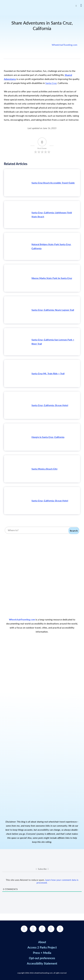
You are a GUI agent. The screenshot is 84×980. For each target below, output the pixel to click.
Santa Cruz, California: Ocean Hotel (50, 405)
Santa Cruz (51, 83)
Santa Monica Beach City (44, 469)
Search (74, 531)
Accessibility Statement (42, 963)
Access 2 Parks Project (42, 947)
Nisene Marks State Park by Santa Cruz (52, 278)
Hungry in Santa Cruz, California (48, 437)
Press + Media (42, 953)
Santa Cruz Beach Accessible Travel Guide (53, 183)
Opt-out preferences (42, 958)
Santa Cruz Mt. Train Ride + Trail (48, 373)
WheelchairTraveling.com (64, 45)
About (42, 942)
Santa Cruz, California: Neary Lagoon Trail (53, 310)
